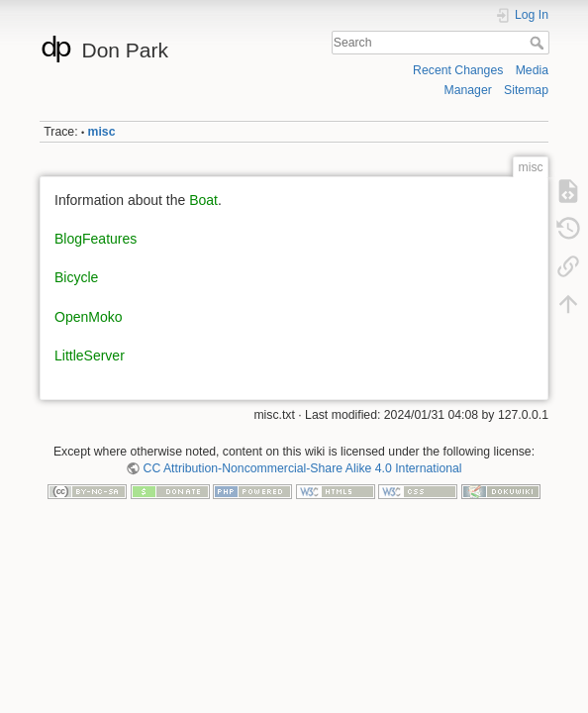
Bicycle (76, 277)
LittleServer (90, 356)
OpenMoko (88, 317)
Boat (203, 200)
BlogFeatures (96, 239)
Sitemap (526, 90)
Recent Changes (458, 70)
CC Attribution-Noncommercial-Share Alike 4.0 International (303, 468)
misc (102, 132)
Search (539, 43)
